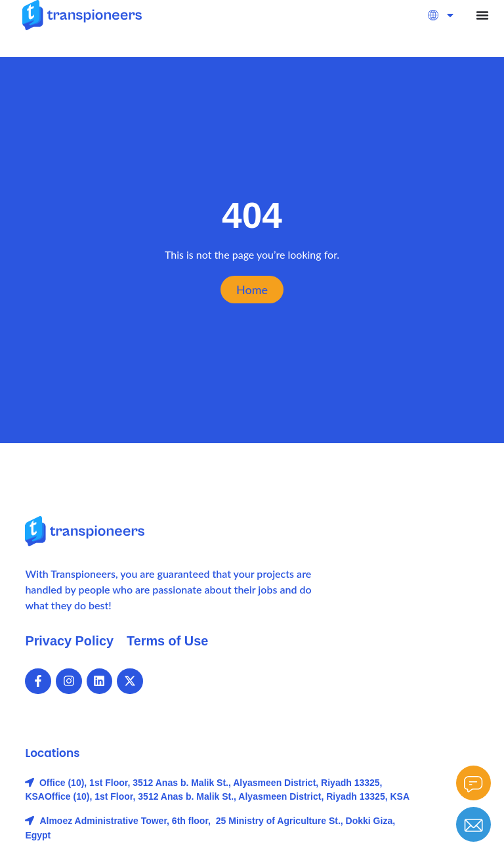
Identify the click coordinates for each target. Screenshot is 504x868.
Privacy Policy (70, 641)
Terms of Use (168, 641)
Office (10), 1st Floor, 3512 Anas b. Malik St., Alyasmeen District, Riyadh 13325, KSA (227, 796)
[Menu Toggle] (482, 15)
